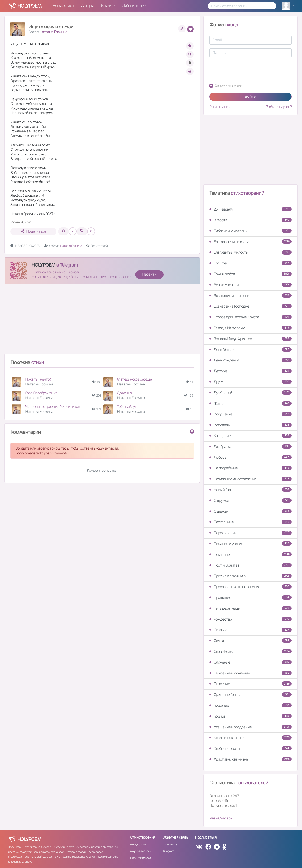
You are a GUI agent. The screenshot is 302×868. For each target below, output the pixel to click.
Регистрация (220, 107)
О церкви (250, 511)
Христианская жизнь (250, 759)
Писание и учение (250, 544)
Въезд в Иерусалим (250, 328)
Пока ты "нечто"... (39, 379)
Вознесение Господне (250, 306)
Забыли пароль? (279, 107)
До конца (124, 393)
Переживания (250, 533)
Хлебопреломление (250, 748)
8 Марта (250, 220)
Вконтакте (170, 844)
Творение (250, 705)
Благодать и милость (250, 252)
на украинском (140, 851)
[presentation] (245, 70)
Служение (250, 662)
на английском (141, 858)
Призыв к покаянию (250, 576)
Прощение (250, 598)
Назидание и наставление (250, 479)
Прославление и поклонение (250, 587)
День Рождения (250, 360)
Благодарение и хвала (250, 242)
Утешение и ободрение (250, 727)
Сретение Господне (250, 695)
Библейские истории (250, 231)
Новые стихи (63, 6)
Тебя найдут (127, 407)
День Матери (250, 350)
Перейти (149, 274)
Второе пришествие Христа (250, 317)
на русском (138, 844)
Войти (250, 96)
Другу (250, 382)
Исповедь (250, 425)
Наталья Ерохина (53, 32)
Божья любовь (250, 274)
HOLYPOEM (43, 265)
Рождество (250, 619)
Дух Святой (250, 393)
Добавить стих (134, 6)
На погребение (250, 468)
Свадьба (250, 630)
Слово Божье (250, 651)
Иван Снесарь (221, 818)
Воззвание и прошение (250, 296)
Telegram (168, 851)
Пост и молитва (250, 565)
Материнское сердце (134, 379)
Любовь (250, 457)
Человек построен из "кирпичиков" (53, 407)
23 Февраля (250, 209)
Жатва (250, 404)
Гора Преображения (41, 393)
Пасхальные (250, 522)
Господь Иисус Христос (250, 339)
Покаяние (250, 554)
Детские (250, 371)
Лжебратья (250, 447)
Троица (250, 716)
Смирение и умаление (250, 673)
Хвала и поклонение (250, 738)
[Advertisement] (102, 321)
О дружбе (250, 501)
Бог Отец (250, 263)
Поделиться (33, 231)
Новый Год (250, 490)
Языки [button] (106, 6)
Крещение (250, 436)
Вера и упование (250, 285)
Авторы (87, 6)
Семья (250, 641)
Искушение (250, 414)
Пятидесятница (250, 608)
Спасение (250, 684)
